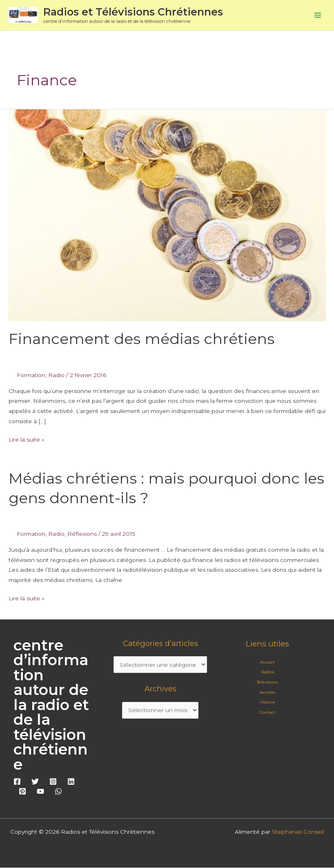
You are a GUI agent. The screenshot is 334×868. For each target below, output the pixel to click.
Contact (267, 712)
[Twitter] (35, 781)
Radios (267, 672)
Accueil (267, 662)
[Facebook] (17, 781)
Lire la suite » (27, 439)
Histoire (267, 703)
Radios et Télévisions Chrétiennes (134, 12)
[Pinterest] (22, 792)
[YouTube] (40, 792)
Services (267, 692)
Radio (56, 375)
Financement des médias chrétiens (141, 339)
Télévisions (267, 682)
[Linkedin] (71, 781)
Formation (31, 375)
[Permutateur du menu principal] (318, 15)
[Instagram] (53, 781)
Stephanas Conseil (298, 832)
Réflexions (82, 534)
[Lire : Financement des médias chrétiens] (167, 215)
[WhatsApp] (58, 792)
